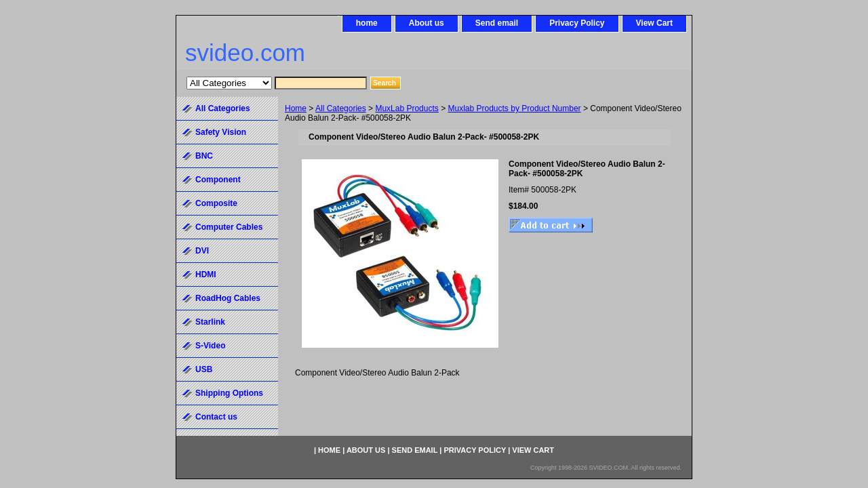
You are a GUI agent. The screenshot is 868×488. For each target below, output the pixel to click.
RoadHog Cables (228, 298)
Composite (216, 203)
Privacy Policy (577, 23)
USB (204, 369)
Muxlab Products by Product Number (515, 108)
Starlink (210, 322)
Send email (497, 23)
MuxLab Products (407, 108)
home (367, 23)
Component (218, 180)
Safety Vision (221, 132)
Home (296, 108)
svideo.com (245, 53)
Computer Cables (229, 227)
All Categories (341, 108)
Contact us (216, 417)
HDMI (206, 274)
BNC (204, 156)
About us (427, 23)
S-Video (210, 346)
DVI (202, 251)
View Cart (654, 23)
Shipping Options (229, 393)
